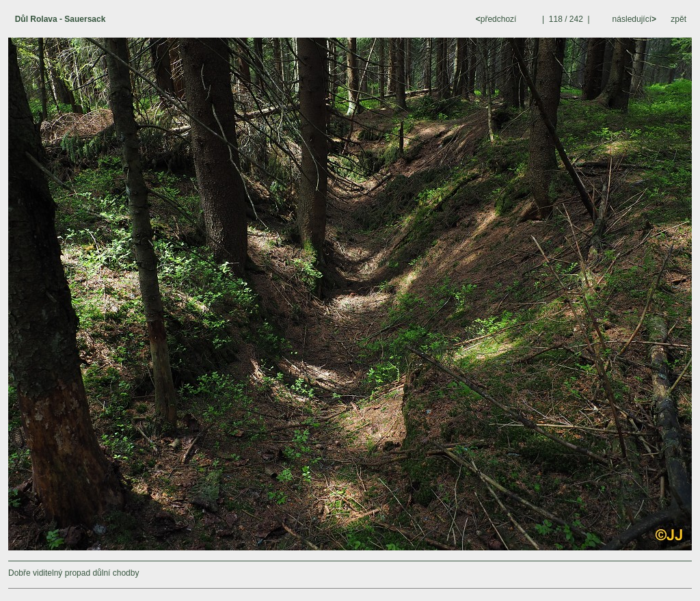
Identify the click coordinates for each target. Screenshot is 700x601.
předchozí (497, 19)
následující (633, 19)
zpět (678, 19)
